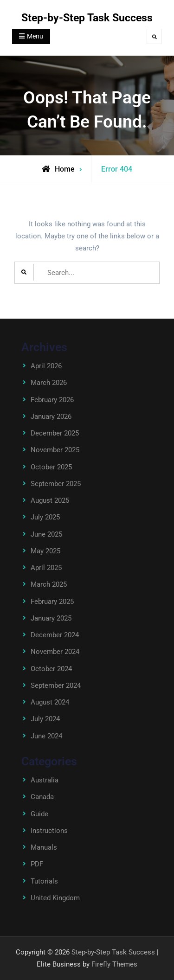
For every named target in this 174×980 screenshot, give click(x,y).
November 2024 (55, 652)
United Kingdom (55, 898)
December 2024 (55, 635)
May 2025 (45, 551)
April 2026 (46, 366)
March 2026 (49, 383)
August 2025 (50, 500)
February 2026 (52, 400)
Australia (45, 780)
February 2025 (52, 602)
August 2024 (50, 702)
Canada (42, 797)
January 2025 (51, 618)
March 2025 (49, 584)
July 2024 (45, 719)
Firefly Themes (114, 964)
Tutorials (44, 881)
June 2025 (46, 534)
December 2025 (55, 433)
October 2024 (51, 669)
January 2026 (51, 416)
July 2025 (45, 517)
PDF (37, 864)
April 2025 (46, 568)
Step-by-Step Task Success (87, 18)
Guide (39, 814)
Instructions (49, 831)
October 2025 (51, 467)
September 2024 (56, 685)
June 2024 (46, 736)
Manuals (44, 847)
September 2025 (56, 484)
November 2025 (55, 450)
